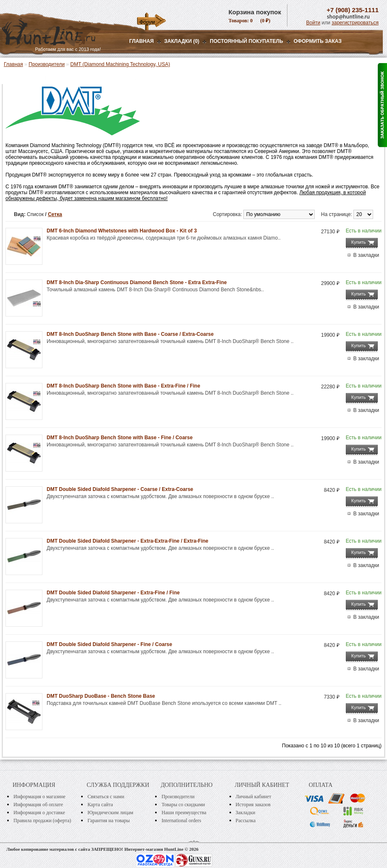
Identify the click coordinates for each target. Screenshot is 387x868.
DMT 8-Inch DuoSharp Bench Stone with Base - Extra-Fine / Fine (123, 386)
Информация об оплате (38, 805)
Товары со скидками (183, 805)
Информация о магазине (39, 797)
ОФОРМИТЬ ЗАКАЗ (318, 41)
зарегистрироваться (355, 23)
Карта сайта (100, 805)
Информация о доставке (39, 813)
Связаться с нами (106, 797)
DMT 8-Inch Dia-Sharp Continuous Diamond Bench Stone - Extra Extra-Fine (137, 282)
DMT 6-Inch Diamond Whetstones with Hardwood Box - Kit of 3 (122, 231)
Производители (47, 64)
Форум (147, 22)
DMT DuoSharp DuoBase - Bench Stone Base (101, 696)
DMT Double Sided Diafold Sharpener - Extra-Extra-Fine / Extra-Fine (128, 541)
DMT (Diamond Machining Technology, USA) (120, 64)
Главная (142, 41)
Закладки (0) (182, 41)
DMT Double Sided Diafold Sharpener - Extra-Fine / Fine (113, 593)
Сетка (55, 214)
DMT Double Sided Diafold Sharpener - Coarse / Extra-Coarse (120, 489)
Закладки (246, 813)
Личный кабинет (254, 797)
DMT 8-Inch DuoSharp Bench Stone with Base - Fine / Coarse (120, 438)
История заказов (253, 805)
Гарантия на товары (109, 821)
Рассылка (246, 821)
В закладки (366, 255)
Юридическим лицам (110, 813)
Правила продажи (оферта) (42, 821)
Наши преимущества (184, 813)
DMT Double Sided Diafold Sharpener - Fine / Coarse (109, 644)
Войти (313, 23)
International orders (181, 821)
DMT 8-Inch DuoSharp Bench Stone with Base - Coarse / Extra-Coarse (130, 334)
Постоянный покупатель (246, 41)
